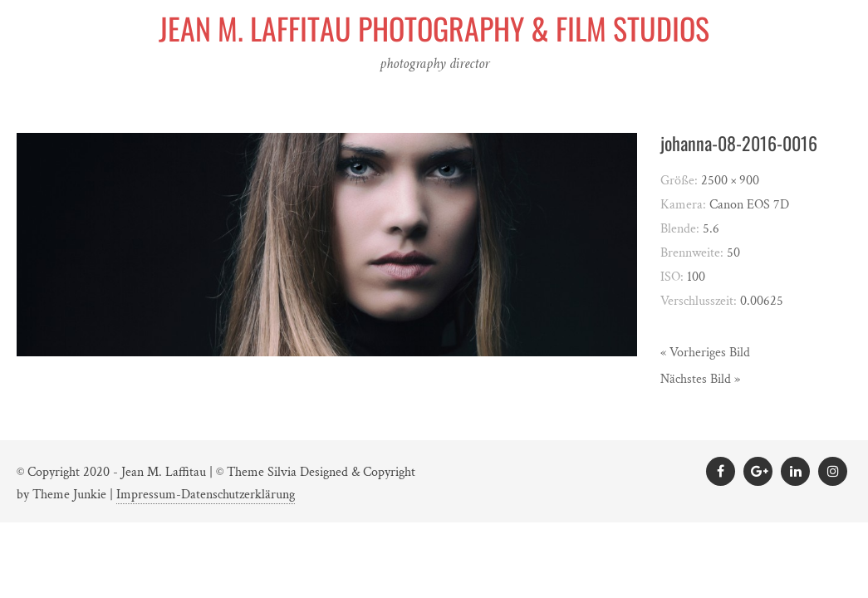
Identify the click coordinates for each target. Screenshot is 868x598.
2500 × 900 (730, 181)
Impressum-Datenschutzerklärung (206, 495)
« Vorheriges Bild (705, 353)
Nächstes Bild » (700, 379)
